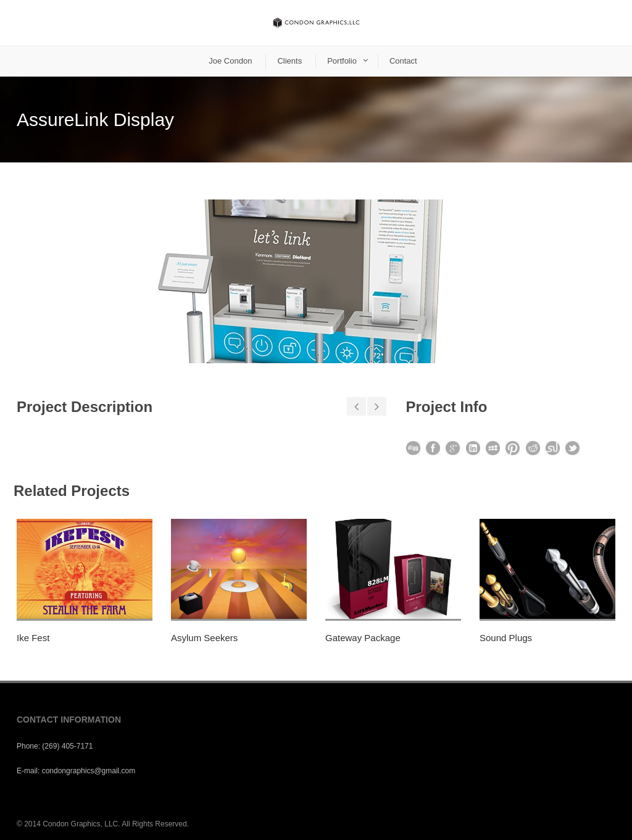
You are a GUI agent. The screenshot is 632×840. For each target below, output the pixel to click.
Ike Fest (33, 638)
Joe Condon (230, 61)
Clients (289, 61)
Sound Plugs (506, 638)
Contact (403, 61)
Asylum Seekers (204, 638)
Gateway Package (363, 638)
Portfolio (342, 61)
